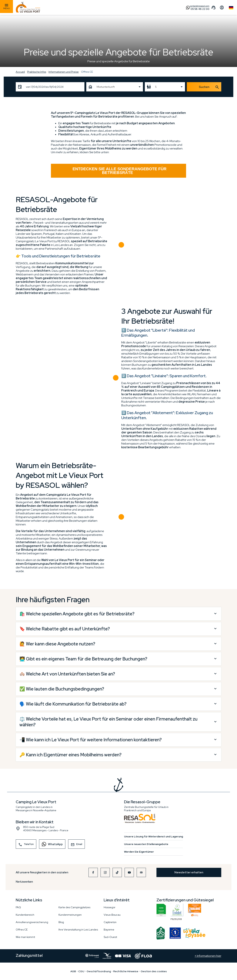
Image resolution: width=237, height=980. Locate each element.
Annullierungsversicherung (32, 922)
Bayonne (109, 930)
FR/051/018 (177, 910)
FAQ (18, 907)
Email (76, 845)
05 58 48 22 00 (200, 9)
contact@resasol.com (200, 6)
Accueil (20, 72)
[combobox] (115, 87)
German (231, 8)
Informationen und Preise (64, 72)
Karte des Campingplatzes (74, 907)
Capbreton (110, 922)
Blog (61, 922)
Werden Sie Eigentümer (139, 852)
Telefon (26, 845)
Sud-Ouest (110, 937)
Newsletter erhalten (189, 872)
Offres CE (87, 72)
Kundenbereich (25, 915)
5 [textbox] (156, 87)
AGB (73, 971)
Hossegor (110, 907)
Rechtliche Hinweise (126, 971)
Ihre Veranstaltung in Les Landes (78, 930)
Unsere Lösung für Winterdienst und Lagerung (153, 836)
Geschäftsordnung (99, 971)
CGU (81, 971)
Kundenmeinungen (70, 915)
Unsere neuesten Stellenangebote (146, 844)
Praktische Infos (37, 72)
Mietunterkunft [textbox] (106, 87)
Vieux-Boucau (112, 915)
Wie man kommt (25, 937)
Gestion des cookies (154, 971)
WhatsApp (51, 844)
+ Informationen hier (208, 956)
